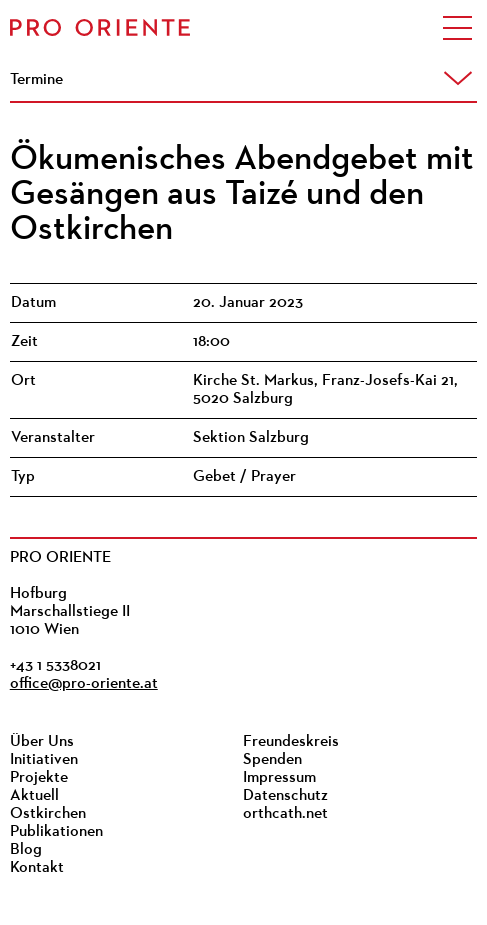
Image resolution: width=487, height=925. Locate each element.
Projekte (39, 778)
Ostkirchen (48, 814)
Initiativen (44, 760)
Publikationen (56, 832)
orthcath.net (285, 814)
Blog (26, 850)
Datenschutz (285, 796)
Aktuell (34, 796)
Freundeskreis (291, 742)
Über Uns (42, 742)
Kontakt (37, 868)
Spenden (272, 760)
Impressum (279, 778)
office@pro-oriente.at (84, 684)
